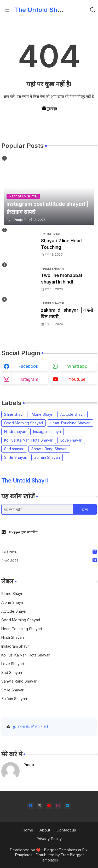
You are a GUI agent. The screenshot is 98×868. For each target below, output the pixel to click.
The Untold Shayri (41, 10)
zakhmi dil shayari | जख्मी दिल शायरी (67, 314)
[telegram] (67, 806)
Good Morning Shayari (24, 423)
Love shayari (71, 440)
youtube (77, 379)
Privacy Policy (49, 839)
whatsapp (77, 366)
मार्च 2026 (50, 560)
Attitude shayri (73, 414)
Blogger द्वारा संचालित (19, 532)
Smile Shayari (16, 457)
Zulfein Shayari (47, 457)
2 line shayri (14, 414)
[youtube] (49, 806)
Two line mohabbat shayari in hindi (62, 279)
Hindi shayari (15, 432)
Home (28, 830)
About (45, 830)
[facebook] (31, 806)
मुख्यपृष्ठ (49, 108)
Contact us (66, 830)
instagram (28, 379)
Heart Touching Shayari (70, 423)
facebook (28, 366)
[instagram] (58, 806)
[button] (93, 10)
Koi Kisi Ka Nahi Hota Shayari (29, 440)
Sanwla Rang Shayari (49, 449)
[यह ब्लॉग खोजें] (37, 509)
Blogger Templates (61, 850)
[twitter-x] (40, 806)
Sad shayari (14, 449)
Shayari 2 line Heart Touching (62, 244)
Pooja (29, 765)
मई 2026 (50, 552)
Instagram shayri (47, 432)
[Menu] (7, 10)
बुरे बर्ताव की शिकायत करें (30, 727)
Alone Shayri (42, 414)
